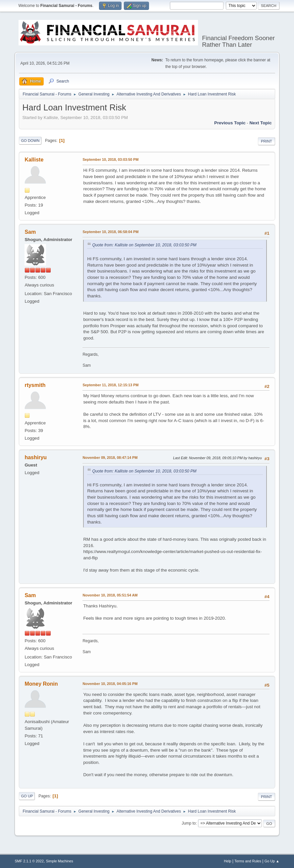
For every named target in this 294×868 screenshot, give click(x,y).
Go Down (30, 141)
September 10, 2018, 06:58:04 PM (110, 232)
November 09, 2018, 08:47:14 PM (110, 458)
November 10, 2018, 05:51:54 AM (110, 595)
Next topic (260, 123)
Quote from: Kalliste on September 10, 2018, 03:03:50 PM (144, 245)
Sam (30, 232)
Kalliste (34, 160)
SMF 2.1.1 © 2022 (29, 861)
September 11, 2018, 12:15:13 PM (110, 385)
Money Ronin (41, 684)
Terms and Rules (248, 861)
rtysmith (35, 385)
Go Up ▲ (272, 861)
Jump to (189, 823)
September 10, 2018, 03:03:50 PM (110, 159)
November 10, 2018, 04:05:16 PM (110, 684)
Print (267, 141)
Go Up (27, 796)
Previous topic (230, 123)
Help (227, 861)
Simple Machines (60, 861)
